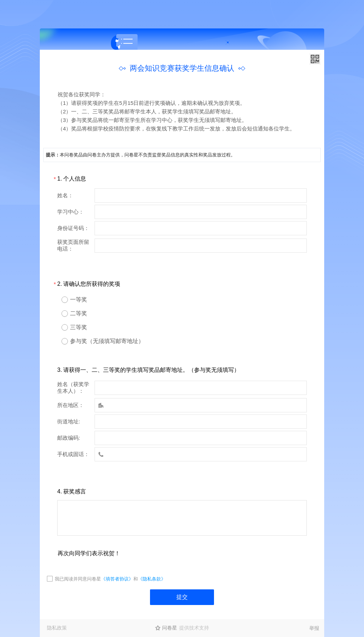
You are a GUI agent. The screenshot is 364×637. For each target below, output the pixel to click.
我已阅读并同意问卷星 (78, 579)
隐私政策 (57, 628)
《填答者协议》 (117, 579)
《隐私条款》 (152, 579)
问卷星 (170, 628)
